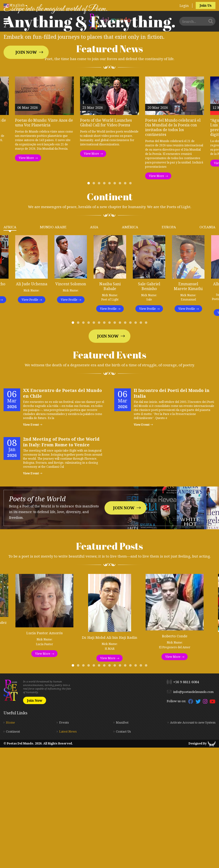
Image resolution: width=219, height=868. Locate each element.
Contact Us (123, 852)
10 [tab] (121, 444)
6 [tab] (116, 305)
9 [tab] (131, 305)
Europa (169, 347)
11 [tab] (126, 444)
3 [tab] (100, 305)
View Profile (30, 420)
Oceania (207, 347)
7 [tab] (121, 305)
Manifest (122, 843)
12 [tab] (131, 444)
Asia (94, 347)
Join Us (206, 5)
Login (184, 6)
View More (26, 278)
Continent (13, 852)
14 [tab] (142, 444)
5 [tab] (110, 305)
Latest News (68, 852)
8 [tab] (126, 305)
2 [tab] (95, 305)
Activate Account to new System (193, 843)
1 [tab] (90, 305)
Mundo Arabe (53, 347)
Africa (10, 347)
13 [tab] (137, 444)
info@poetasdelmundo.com (193, 812)
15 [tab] (147, 444)
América (130, 347)
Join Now (26, 112)
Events (64, 843)
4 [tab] (105, 305)
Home (10, 843)
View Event (33, 545)
